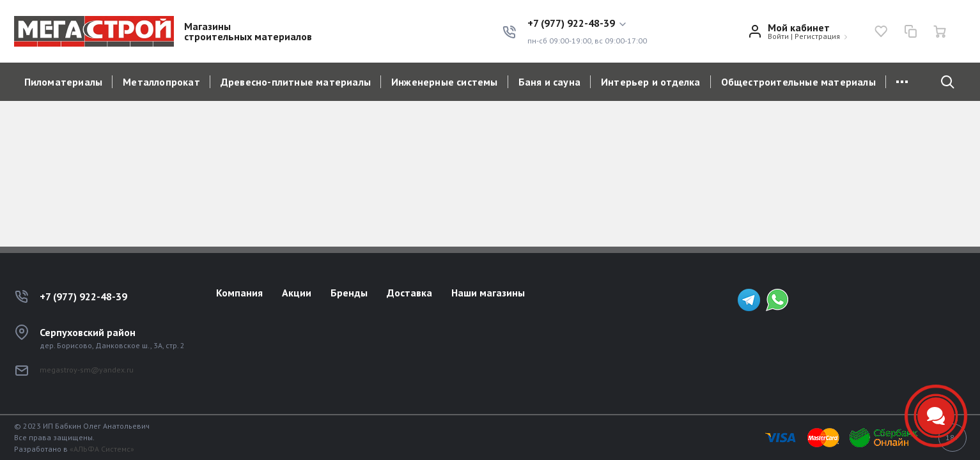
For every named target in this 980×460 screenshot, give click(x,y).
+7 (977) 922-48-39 (83, 296)
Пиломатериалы (64, 82)
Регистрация (817, 36)
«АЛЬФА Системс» (102, 449)
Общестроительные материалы (798, 82)
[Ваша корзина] (940, 31)
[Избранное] (881, 31)
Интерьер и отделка (651, 82)
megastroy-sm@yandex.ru (87, 370)
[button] (587, 24)
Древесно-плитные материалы (296, 82)
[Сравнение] (910, 31)
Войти (778, 36)
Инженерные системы (445, 82)
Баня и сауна (549, 82)
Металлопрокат (161, 82)
